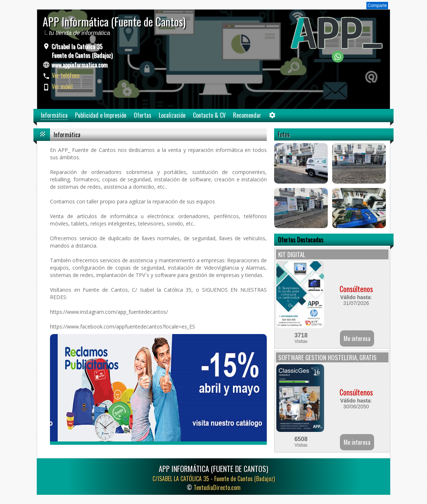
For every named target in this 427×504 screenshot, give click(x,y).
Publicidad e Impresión (101, 115)
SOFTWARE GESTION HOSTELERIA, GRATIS (327, 357)
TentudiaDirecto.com (217, 487)
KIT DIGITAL (292, 254)
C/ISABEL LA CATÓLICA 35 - (214, 479)
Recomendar (247, 115)
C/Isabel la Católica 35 (81, 51)
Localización (172, 115)
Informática (54, 115)
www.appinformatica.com (80, 65)
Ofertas (143, 115)
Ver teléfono (66, 75)
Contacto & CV (209, 115)
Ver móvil (62, 86)
